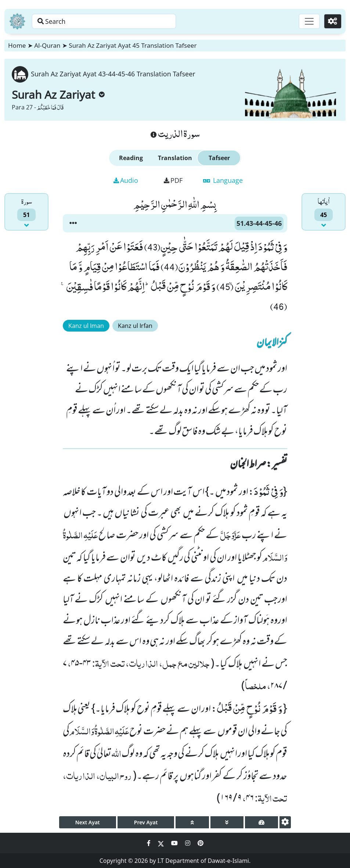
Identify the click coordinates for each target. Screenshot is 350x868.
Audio (126, 180)
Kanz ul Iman (86, 326)
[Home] (17, 21)
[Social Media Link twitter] (162, 843)
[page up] (192, 822)
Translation (175, 158)
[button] (73, 223)
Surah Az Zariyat (58, 95)
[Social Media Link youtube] (175, 843)
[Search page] (115, 21)
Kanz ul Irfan (135, 326)
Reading (131, 158)
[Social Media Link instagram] (188, 843)
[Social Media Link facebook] (149, 843)
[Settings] (332, 21)
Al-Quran (47, 45)
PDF (173, 180)
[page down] (227, 822)
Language (223, 180)
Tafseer (219, 158)
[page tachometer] (261, 822)
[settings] (285, 822)
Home (17, 45)
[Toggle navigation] (308, 21)
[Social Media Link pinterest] (201, 843)
